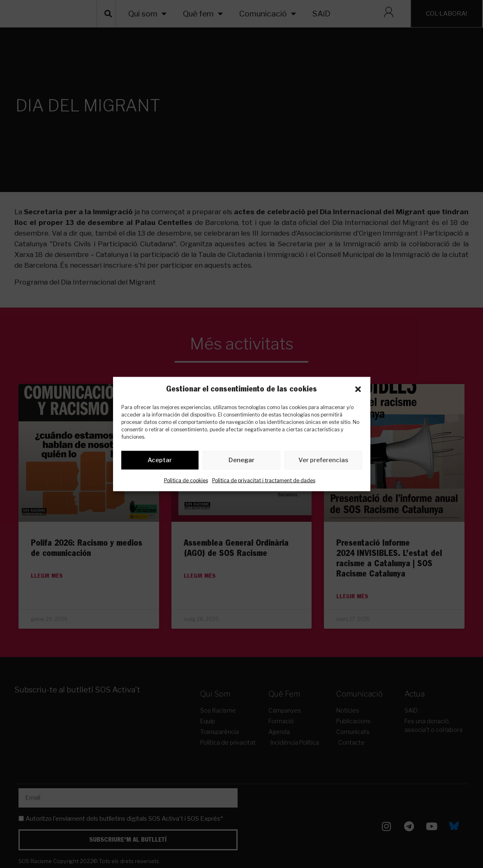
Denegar (241, 462)
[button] (358, 389)
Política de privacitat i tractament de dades (264, 482)
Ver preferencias (323, 462)
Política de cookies (186, 482)
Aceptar (160, 462)
